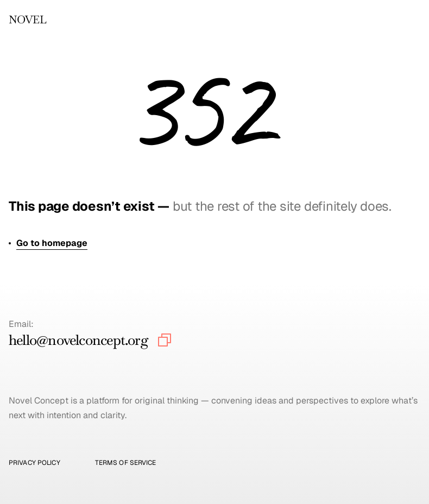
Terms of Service (126, 463)
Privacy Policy (34, 463)
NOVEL (27, 20)
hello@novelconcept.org (78, 340)
